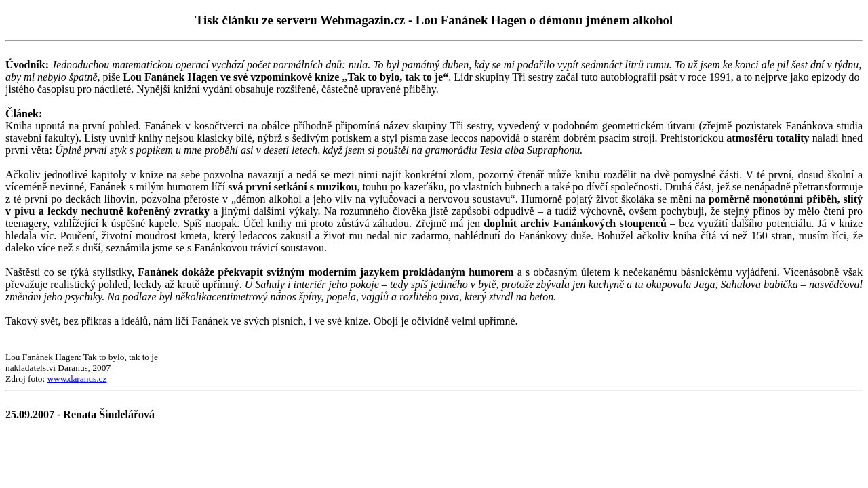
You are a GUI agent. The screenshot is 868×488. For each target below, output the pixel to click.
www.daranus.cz (77, 379)
